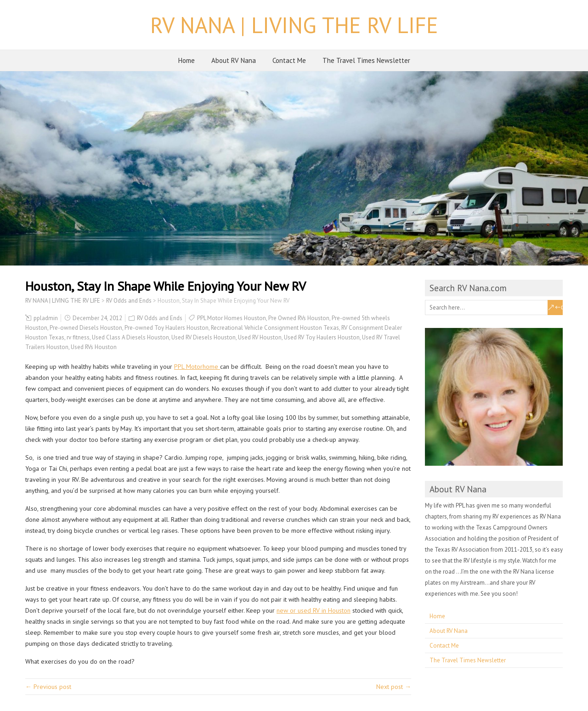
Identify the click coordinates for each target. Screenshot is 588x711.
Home (187, 60)
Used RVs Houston (94, 347)
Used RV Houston (260, 337)
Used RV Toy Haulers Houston (322, 337)
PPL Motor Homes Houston (232, 318)
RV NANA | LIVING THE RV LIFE (294, 25)
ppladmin (46, 318)
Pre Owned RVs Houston (299, 318)
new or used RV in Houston (314, 610)
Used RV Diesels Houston (204, 337)
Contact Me (289, 60)
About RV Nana (234, 60)
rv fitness (78, 337)
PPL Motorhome (197, 367)
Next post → (394, 687)
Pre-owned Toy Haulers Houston (167, 328)
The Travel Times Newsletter (366, 60)
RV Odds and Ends (160, 318)
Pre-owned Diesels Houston (86, 328)
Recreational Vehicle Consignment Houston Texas (275, 328)
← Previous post (48, 687)
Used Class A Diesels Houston (130, 337)
